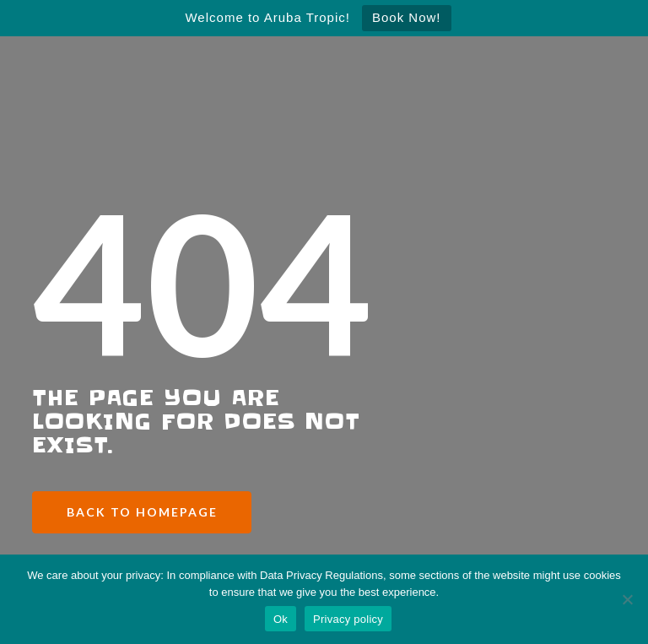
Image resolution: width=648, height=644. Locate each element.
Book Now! (407, 17)
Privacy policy (348, 619)
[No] (627, 599)
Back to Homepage (142, 512)
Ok (281, 619)
